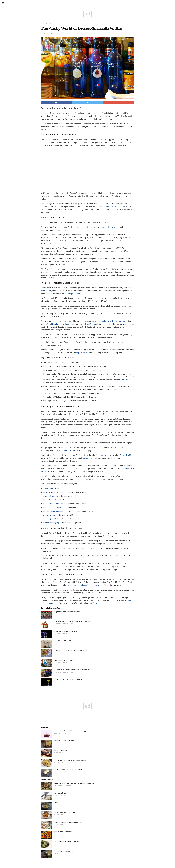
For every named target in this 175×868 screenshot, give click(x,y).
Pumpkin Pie (126, 380)
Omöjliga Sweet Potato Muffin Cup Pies (68, 770)
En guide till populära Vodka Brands (67, 612)
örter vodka (46, 291)
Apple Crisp (48, 488)
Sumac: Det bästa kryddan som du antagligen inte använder (76, 731)
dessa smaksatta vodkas (110, 227)
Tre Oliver (47, 393)
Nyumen (56, 803)
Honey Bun (48, 500)
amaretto (103, 455)
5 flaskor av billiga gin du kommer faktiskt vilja (71, 650)
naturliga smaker (73, 294)
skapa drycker (82, 353)
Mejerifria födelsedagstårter (64, 741)
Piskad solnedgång (51, 523)
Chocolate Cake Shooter (61, 324)
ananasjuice (69, 450)
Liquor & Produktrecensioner (49, 24)
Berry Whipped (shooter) (54, 492)
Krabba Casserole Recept (63, 851)
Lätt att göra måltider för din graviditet (68, 812)
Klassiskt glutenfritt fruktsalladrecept (68, 822)
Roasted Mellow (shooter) (54, 511)
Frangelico (124, 455)
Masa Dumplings (60, 793)
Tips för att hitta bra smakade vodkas (68, 679)
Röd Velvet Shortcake (52, 507)
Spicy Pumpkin (50, 515)
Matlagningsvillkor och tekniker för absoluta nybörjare (74, 783)
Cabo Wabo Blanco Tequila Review (67, 660)
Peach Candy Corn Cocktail (55, 504)
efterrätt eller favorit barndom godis (111, 321)
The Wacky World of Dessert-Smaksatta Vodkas (72, 670)
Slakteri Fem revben (61, 750)
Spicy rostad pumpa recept (64, 832)
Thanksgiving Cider (52, 519)
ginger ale (71, 455)
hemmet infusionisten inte (114, 207)
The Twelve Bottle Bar (62, 641)
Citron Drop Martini (87, 324)
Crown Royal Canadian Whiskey (65, 631)
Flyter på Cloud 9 (51, 496)
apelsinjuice (88, 458)
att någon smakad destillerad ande (82, 585)
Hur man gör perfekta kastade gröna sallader (70, 841)
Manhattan (94, 603)
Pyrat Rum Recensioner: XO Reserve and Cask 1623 (72, 621)
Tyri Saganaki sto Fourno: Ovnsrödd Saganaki (70, 760)
